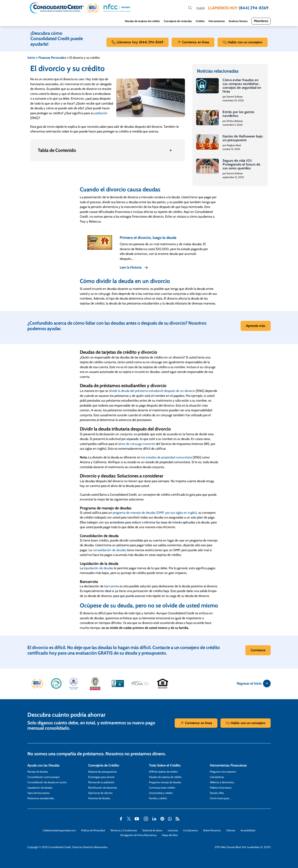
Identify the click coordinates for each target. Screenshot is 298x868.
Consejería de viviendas (178, 21)
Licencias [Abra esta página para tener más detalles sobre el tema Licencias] (173, 830)
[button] (93, 8)
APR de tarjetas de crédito (163, 772)
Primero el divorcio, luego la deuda (148, 238)
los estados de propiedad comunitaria (167, 457)
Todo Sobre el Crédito (165, 765)
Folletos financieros (221, 788)
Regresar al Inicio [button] (254, 683)
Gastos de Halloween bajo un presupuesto (243, 138)
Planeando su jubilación (101, 782)
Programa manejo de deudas (165, 782)
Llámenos (138, 42)
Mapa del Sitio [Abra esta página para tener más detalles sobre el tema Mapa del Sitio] (170, 835)
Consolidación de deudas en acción (47, 782)
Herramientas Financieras (228, 765)
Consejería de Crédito (104, 765)
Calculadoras (217, 777)
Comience (193, 42)
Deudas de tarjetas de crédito (142, 21)
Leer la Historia (131, 267)
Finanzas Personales (52, 58)
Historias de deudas (99, 798)
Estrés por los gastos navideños (238, 114)
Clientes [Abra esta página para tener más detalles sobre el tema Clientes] (231, 830)
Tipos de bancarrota (38, 793)
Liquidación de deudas (40, 788)
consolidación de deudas (109, 550)
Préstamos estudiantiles (41, 798)
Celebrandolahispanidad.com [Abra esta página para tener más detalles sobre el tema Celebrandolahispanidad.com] (59, 830)
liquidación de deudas (99, 568)
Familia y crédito (158, 798)
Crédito (200, 21)
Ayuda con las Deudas (44, 765)
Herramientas (217, 21)
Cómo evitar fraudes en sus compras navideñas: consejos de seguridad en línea (242, 86)
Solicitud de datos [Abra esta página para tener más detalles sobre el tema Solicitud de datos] (152, 830)
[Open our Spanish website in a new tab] (201, 8)
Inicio (31, 58)
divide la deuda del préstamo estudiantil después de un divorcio (152, 391)
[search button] (190, 8)
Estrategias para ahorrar (101, 777)
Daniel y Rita (217, 793)
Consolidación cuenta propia (43, 777)
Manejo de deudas (38, 772)
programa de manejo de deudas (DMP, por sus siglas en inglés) (155, 513)
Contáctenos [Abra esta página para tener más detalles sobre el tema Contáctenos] (191, 830)
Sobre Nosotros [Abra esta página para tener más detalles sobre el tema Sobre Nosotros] (212, 830)
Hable (243, 42)
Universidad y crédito (161, 793)
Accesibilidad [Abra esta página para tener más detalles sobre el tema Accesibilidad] (248, 830)
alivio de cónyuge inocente (137, 444)
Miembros (261, 21)
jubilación (101, 113)
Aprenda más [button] (256, 326)
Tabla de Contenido (57, 150)
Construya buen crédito (162, 788)
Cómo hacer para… (220, 798)
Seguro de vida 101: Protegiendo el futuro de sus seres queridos (241, 164)
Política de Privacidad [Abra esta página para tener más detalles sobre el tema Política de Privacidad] (93, 830)
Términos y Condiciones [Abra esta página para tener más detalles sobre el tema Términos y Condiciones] (124, 830)
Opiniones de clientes (100, 793)
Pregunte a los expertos (223, 772)
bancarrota (112, 586)
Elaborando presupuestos (103, 772)
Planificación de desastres (103, 788)
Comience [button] (258, 650)
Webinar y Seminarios (222, 782)
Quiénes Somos (238, 21)
